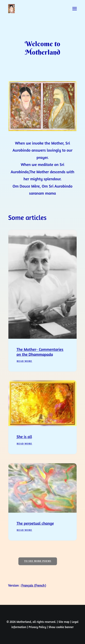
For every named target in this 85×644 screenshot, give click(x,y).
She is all (24, 446)
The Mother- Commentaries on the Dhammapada (40, 357)
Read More (24, 366)
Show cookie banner (61, 627)
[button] (75, 9)
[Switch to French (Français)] (34, 585)
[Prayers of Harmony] (11, 9)
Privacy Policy (37, 627)
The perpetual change (35, 539)
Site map (64, 622)
